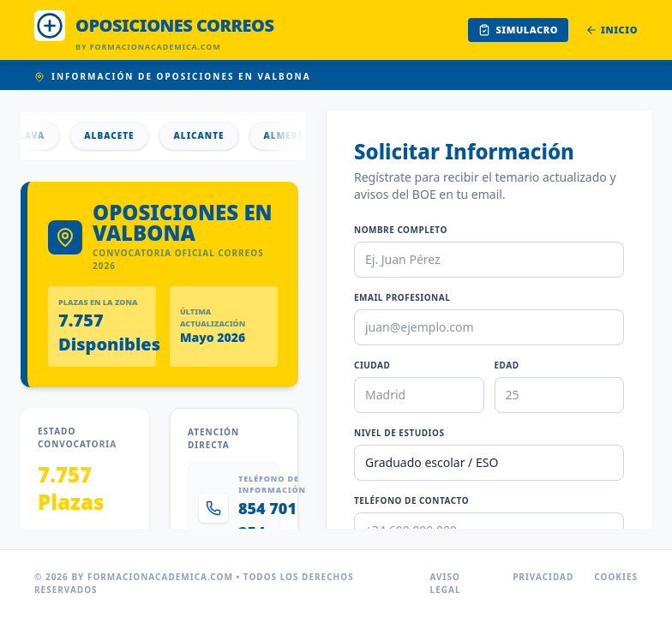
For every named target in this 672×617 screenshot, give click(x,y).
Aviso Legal (446, 583)
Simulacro (518, 30)
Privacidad (543, 577)
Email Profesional (402, 297)
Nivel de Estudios (399, 433)
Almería (298, 135)
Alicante (210, 135)
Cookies (616, 577)
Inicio (612, 30)
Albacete (121, 135)
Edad (507, 365)
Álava (40, 135)
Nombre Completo (401, 230)
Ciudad (372, 365)
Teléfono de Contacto (411, 500)
